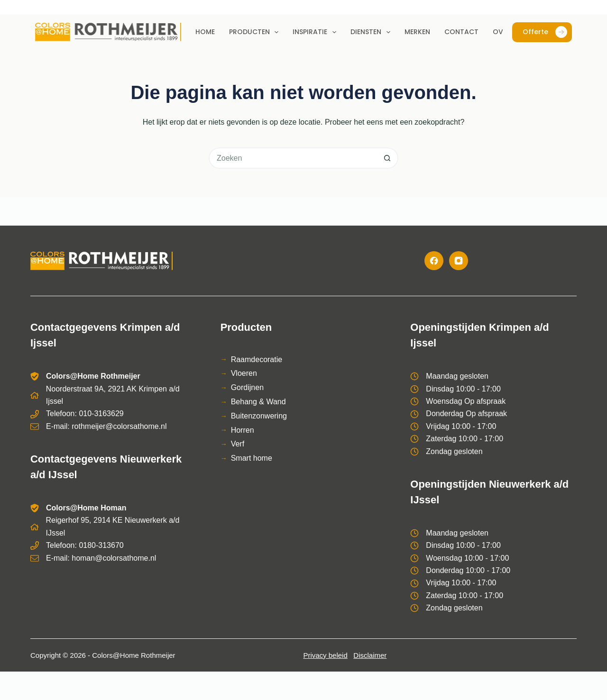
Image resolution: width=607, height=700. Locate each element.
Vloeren (244, 373)
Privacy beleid (325, 655)
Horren (243, 430)
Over (502, 32)
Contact (461, 32)
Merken (417, 32)
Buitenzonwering (259, 416)
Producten (256, 32)
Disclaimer (370, 655)
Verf (238, 444)
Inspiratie (316, 32)
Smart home (252, 458)
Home (205, 32)
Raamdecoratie (257, 359)
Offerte (545, 32)
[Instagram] (459, 261)
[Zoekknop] (388, 158)
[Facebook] (434, 261)
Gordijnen (247, 387)
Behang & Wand (258, 402)
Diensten (372, 32)
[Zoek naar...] (293, 158)
